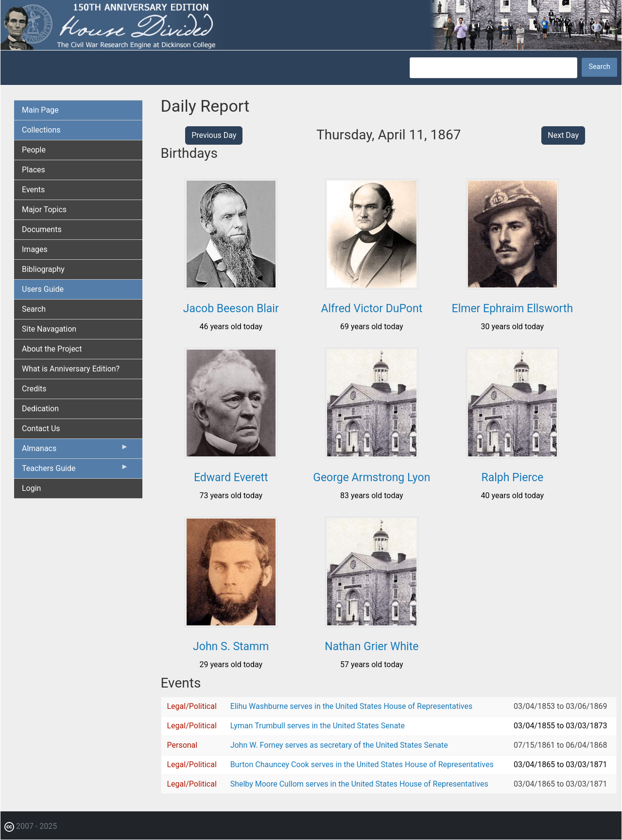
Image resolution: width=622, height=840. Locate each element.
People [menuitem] (34, 150)
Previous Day (214, 135)
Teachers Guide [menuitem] (75, 470)
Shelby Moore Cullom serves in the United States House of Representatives (359, 784)
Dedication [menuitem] (40, 409)
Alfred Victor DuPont (371, 309)
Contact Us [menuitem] (41, 428)
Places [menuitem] (34, 170)
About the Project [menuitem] (52, 349)
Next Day (563, 135)
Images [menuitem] (35, 249)
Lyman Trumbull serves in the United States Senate (318, 726)
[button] (231, 286)
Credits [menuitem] (34, 389)
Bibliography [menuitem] (43, 269)
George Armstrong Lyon (371, 478)
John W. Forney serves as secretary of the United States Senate (339, 745)
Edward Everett (231, 478)
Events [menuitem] (33, 190)
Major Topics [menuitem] (44, 210)
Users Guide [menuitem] (43, 289)
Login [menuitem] (31, 488)
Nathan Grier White (371, 647)
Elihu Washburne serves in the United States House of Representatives (352, 706)
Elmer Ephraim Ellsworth (513, 309)
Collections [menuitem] (41, 130)
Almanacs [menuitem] (75, 451)
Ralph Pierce (513, 478)
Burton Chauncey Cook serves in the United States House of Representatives (362, 764)
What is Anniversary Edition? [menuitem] (71, 369)
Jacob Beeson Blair (231, 309)
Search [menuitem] (34, 309)
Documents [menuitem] (42, 229)
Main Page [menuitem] (40, 110)
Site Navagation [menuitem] (49, 329)
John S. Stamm (231, 647)
